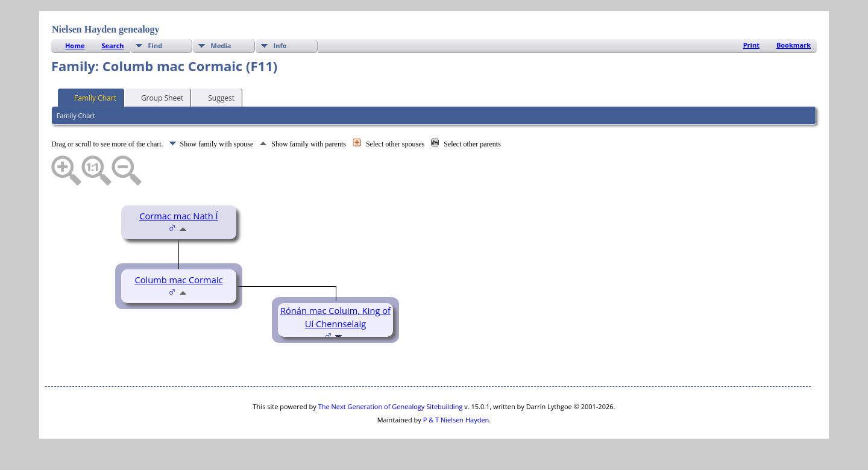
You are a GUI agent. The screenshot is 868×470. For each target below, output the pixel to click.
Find (156, 45)
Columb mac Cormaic (178, 280)
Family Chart (90, 97)
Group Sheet (157, 97)
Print (751, 45)
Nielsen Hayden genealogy (106, 29)
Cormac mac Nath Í (178, 216)
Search (112, 45)
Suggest (216, 97)
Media (221, 45)
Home (75, 45)
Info (280, 45)
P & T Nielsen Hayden (456, 420)
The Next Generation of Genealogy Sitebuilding (391, 406)
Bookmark (794, 45)
